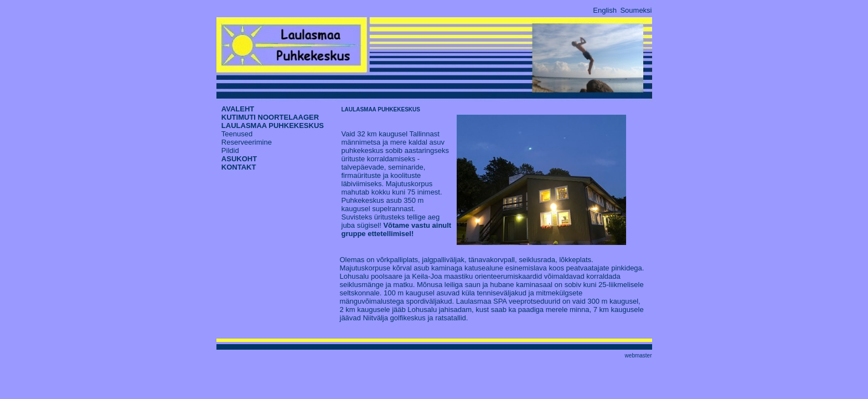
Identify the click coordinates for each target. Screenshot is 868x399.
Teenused (237, 134)
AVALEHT (238, 109)
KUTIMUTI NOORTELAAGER (270, 117)
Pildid (230, 150)
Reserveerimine (247, 142)
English (605, 10)
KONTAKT (239, 167)
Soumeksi (636, 10)
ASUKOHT (239, 159)
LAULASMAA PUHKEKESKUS (273, 126)
